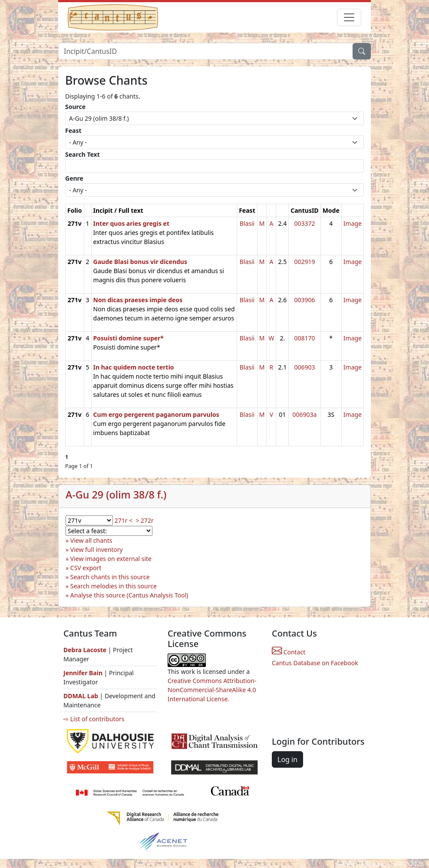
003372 (304, 223)
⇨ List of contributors (94, 719)
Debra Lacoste (85, 650)
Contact (289, 652)
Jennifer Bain (84, 673)
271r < (124, 520)
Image (353, 223)
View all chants (91, 540)
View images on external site (111, 559)
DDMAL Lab (81, 696)
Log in (287, 759)
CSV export (86, 568)
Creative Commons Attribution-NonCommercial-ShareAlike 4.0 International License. (212, 690)
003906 (304, 300)
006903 (304, 367)
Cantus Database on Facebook (315, 663)
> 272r (144, 520)
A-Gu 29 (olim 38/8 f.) (116, 495)
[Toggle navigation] (349, 17)
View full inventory (97, 550)
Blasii (247, 223)
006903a (304, 414)
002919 (304, 262)
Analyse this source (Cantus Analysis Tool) (129, 595)
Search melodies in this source (114, 586)
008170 (304, 338)
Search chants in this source (110, 577)
